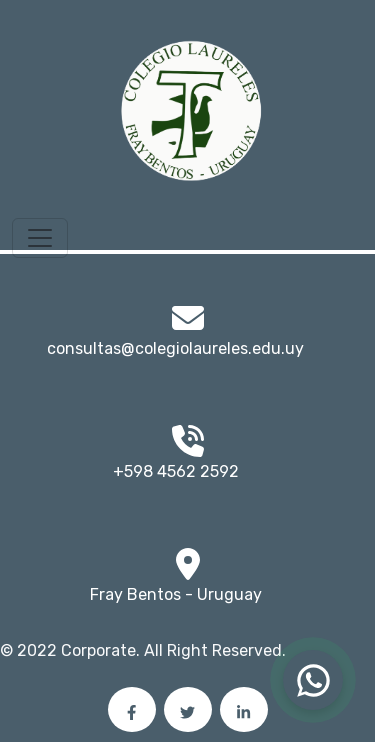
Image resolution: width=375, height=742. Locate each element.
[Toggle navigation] (40, 238)
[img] (188, 564)
